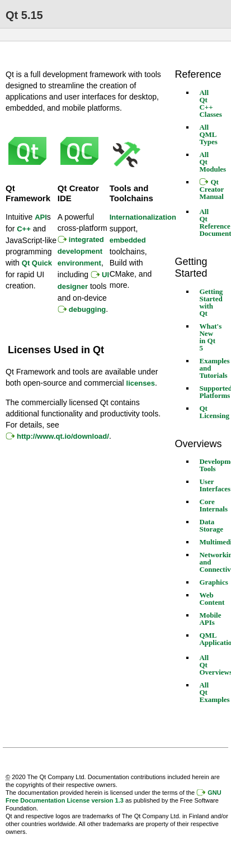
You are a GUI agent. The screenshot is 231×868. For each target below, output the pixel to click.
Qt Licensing (214, 412)
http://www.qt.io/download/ (63, 436)
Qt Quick (37, 263)
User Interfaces (215, 485)
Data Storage (211, 525)
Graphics (213, 582)
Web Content (212, 599)
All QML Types (208, 134)
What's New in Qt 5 (210, 337)
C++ (24, 229)
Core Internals (213, 505)
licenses (141, 383)
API (41, 217)
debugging (87, 309)
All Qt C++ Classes (210, 103)
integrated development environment (81, 251)
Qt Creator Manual (211, 189)
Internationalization (143, 217)
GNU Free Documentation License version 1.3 (114, 796)
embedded (128, 240)
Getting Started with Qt (211, 302)
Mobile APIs (210, 619)
